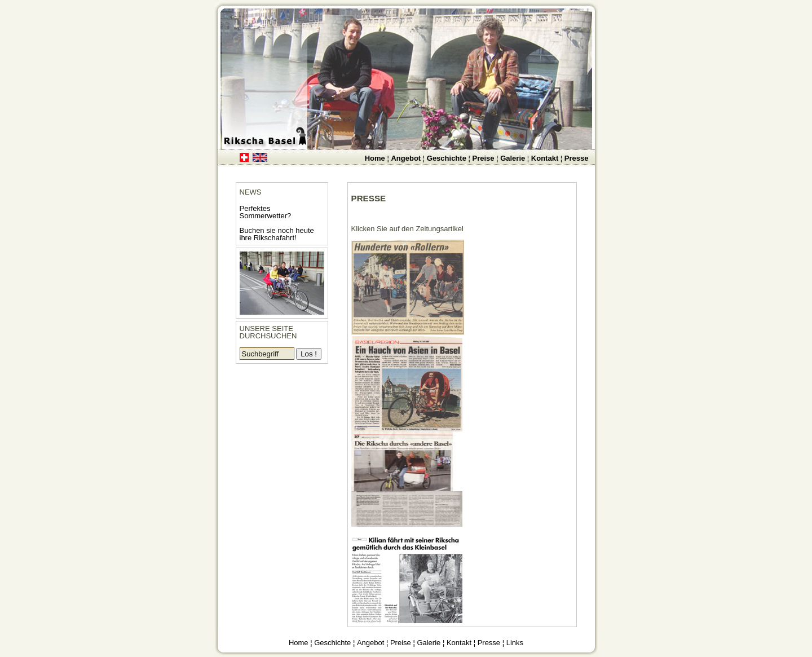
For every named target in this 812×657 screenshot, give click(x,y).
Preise (483, 158)
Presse (577, 158)
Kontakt (545, 158)
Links (515, 643)
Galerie (513, 158)
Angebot (406, 158)
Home (375, 158)
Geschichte (447, 158)
